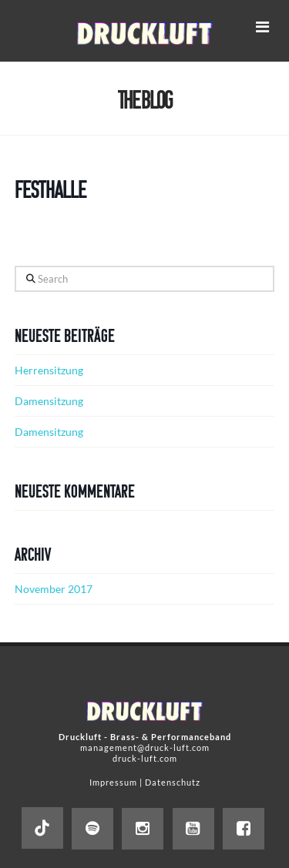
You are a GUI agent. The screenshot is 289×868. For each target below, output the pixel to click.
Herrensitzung (49, 370)
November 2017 (54, 589)
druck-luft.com (145, 758)
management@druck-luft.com (145, 747)
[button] (262, 27)
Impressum (113, 782)
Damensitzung (49, 401)
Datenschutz (173, 782)
